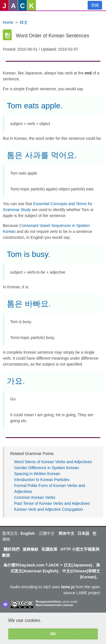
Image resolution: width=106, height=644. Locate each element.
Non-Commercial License (55, 605)
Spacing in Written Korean (37, 474)
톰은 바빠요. (29, 304)
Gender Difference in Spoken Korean (46, 468)
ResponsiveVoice (49, 602)
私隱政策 (49, 549)
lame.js (68, 587)
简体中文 (66, 533)
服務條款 (31, 549)
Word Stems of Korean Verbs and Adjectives (53, 462)
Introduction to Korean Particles (42, 480)
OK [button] (53, 634)
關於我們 (12, 549)
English (28, 533)
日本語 (83, 533)
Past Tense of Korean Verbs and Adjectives (52, 503)
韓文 (24, 22)
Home (8, 22)
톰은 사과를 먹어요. (42, 155)
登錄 (95, 5)
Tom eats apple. (35, 106)
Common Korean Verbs (35, 497)
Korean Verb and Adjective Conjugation (49, 509)
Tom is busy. (29, 254)
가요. (16, 381)
